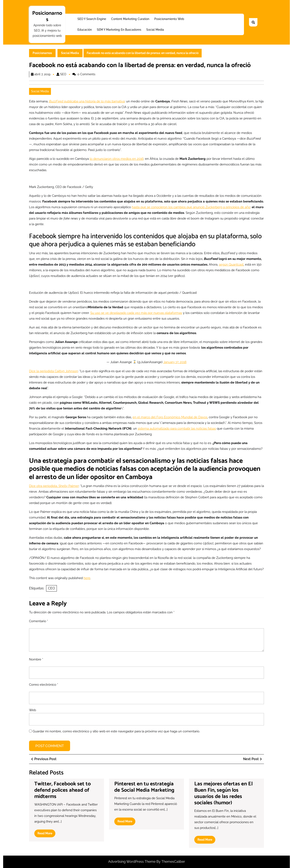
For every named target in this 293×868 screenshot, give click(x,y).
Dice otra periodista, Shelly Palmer (54, 486)
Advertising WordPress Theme (132, 862)
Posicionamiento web (169, 19)
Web (33, 710)
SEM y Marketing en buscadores (119, 30)
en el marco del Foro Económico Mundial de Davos (170, 417)
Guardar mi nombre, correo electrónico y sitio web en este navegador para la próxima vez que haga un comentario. (116, 731)
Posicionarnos (47, 16)
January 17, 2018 (175, 362)
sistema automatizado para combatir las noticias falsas (177, 429)
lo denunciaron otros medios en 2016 (117, 159)
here (87, 578)
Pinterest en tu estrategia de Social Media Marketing (144, 787)
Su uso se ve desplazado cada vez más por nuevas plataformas (136, 313)
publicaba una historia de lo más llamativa (87, 101)
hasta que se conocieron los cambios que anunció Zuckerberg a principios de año (191, 207)
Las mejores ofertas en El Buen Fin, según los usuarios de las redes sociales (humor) (223, 793)
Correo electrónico (44, 685)
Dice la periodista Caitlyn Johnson (53, 371)
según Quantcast (231, 265)
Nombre (36, 659)
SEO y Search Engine (92, 19)
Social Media (155, 30)
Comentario (39, 621)
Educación (85, 30)
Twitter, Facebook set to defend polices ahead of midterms (63, 790)
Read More (46, 834)
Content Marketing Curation (130, 19)
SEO (63, 74)
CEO (51, 588)
